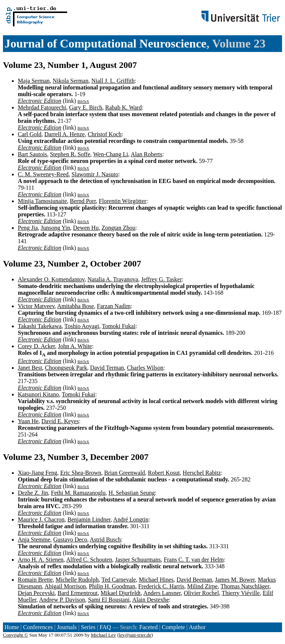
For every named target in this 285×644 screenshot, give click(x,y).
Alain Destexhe (150, 600)
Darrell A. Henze (65, 134)
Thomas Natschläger (245, 586)
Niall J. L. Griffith (113, 81)
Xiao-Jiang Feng (37, 473)
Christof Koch (104, 134)
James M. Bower (235, 580)
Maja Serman (34, 81)
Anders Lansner (162, 593)
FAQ (105, 627)
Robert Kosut (164, 473)
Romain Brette (35, 580)
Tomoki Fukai (119, 326)
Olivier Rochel (201, 593)
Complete (173, 627)
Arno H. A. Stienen (41, 560)
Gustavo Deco (70, 540)
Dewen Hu (86, 228)
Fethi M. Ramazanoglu (78, 493)
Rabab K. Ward (124, 107)
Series (88, 627)
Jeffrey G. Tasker (161, 279)
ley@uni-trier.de (135, 635)
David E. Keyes (60, 421)
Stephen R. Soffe (70, 154)
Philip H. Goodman (112, 586)
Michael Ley (104, 635)
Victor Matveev (36, 306)
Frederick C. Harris (161, 586)
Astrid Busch (105, 540)
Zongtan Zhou (119, 228)
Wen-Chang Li (111, 154)
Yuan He (28, 421)
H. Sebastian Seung (132, 493)
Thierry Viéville (241, 593)
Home (12, 627)
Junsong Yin (55, 228)
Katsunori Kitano (38, 394)
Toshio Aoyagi (82, 326)
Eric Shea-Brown (81, 473)
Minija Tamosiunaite (42, 201)
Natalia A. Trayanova (113, 279)
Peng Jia (28, 228)
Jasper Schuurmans (138, 560)
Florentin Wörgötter (122, 201)
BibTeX (83, 102)
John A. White (75, 346)
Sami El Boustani (109, 600)
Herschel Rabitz (202, 473)
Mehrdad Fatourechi (42, 107)
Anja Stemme (34, 540)
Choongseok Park (66, 368)
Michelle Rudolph (77, 580)
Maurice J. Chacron (41, 519)
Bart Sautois (32, 154)
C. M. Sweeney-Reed (43, 174)
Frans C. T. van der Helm (194, 560)
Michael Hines (156, 580)
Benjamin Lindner (89, 519)
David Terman (107, 368)
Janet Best (30, 368)
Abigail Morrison (65, 586)
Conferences (38, 627)
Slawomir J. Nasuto (95, 174)
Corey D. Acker (36, 346)
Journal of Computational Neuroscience (105, 43)
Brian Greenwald (125, 473)
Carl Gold (30, 134)
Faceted (148, 627)
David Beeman (194, 580)
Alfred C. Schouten (89, 560)
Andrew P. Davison (62, 600)
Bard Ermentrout (78, 593)
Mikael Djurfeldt (121, 593)
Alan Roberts (146, 154)
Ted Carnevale (119, 580)
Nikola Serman (71, 81)
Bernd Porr (83, 201)
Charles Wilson (145, 368)
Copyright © (16, 635)
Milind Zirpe (202, 586)
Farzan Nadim (114, 306)
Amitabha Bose (76, 306)
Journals (67, 627)
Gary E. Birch (86, 107)
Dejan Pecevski (36, 593)
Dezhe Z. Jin (33, 493)
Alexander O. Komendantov (51, 279)
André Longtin (131, 519)
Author (197, 627)
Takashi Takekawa (40, 326)
